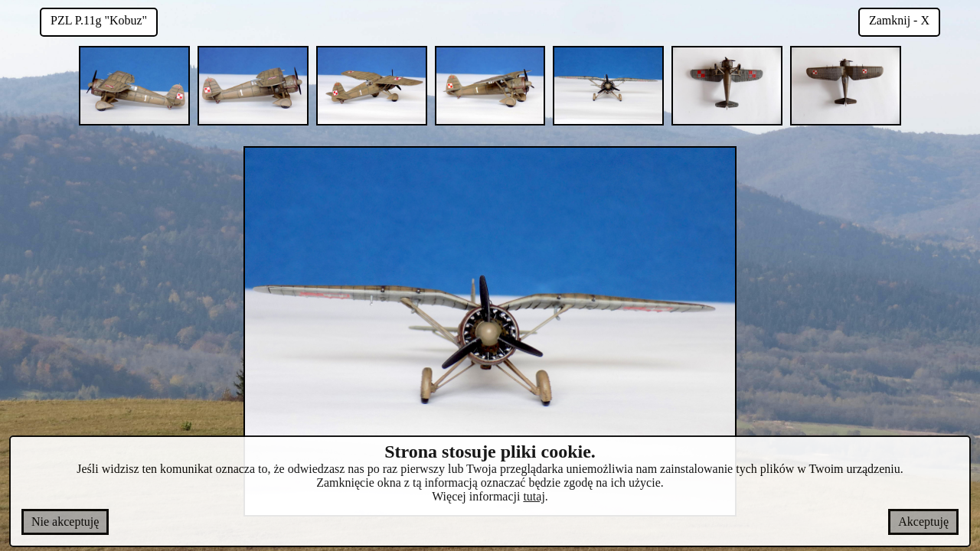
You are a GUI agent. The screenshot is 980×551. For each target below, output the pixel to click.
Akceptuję (923, 522)
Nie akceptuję (65, 522)
